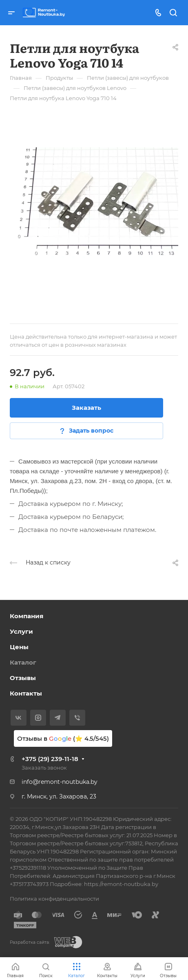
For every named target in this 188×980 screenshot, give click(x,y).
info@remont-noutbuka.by (60, 782)
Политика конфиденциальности (54, 899)
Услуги (21, 631)
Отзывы (23, 678)
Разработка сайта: (30, 942)
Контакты (26, 693)
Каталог (23, 662)
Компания (27, 616)
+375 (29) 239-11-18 (50, 759)
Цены (19, 647)
